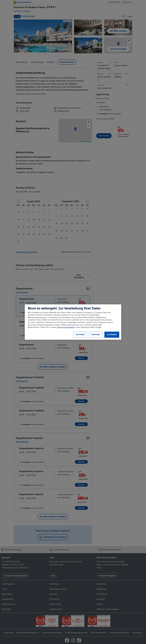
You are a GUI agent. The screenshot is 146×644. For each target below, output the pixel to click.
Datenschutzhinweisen (66, 327)
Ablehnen (80, 335)
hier (100, 327)
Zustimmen (112, 335)
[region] (73, 322)
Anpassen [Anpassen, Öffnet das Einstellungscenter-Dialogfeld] (96, 335)
